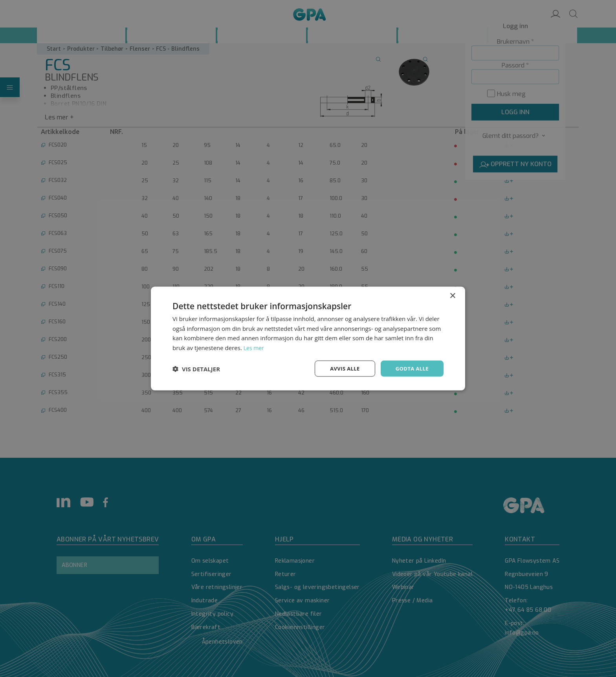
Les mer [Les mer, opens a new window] (255, 347)
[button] (196, 369)
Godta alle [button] (411, 368)
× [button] (452, 295)
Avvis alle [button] (341, 368)
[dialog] (308, 338)
